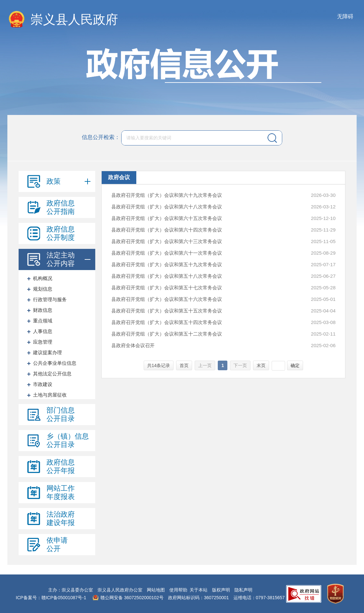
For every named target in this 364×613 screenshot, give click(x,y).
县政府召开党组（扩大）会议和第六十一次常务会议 (167, 253)
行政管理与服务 (50, 299)
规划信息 (43, 289)
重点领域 (43, 321)
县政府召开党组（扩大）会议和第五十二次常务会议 (167, 334)
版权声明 (221, 590)
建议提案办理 (47, 352)
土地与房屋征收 (50, 395)
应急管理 (43, 342)
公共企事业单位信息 (55, 363)
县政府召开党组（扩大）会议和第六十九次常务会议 (167, 195)
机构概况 (43, 278)
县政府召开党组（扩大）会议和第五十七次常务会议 (167, 288)
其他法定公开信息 (52, 374)
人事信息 (43, 331)
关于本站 (199, 590)
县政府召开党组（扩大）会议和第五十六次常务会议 (167, 299)
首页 (184, 365)
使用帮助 (178, 590)
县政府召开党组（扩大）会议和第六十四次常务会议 (167, 230)
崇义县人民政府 (74, 19)
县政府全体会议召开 (133, 345)
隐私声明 (243, 590)
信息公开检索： (101, 137)
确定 (295, 365)
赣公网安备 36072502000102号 (132, 598)
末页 (261, 365)
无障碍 (345, 17)
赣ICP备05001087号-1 (64, 598)
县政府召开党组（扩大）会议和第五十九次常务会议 (167, 264)
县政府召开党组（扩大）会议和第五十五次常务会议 (167, 311)
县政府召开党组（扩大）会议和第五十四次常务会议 (167, 322)
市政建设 (43, 384)
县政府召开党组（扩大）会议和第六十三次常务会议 (167, 241)
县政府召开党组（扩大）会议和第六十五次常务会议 (167, 218)
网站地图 (156, 590)
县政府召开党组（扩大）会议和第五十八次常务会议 (167, 276)
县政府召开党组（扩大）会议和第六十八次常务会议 (167, 207)
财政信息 (43, 310)
